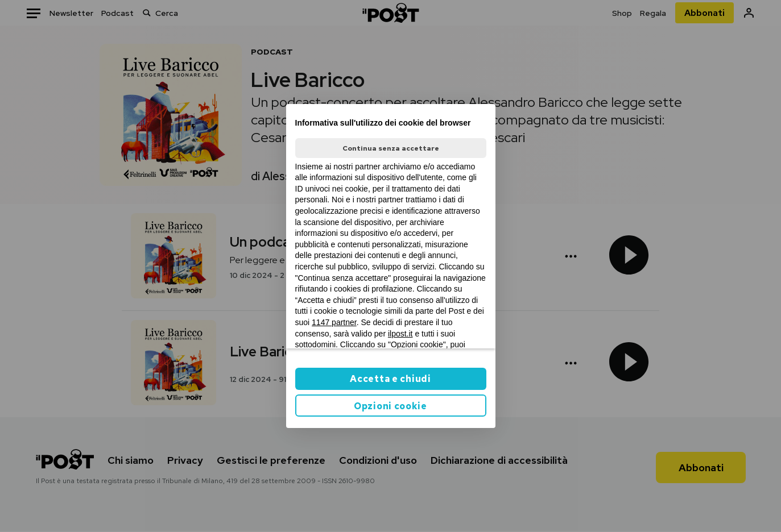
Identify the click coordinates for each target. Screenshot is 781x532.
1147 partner (334, 322)
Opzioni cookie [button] (390, 406)
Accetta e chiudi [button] (390, 379)
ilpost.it (400, 334)
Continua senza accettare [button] (391, 148)
